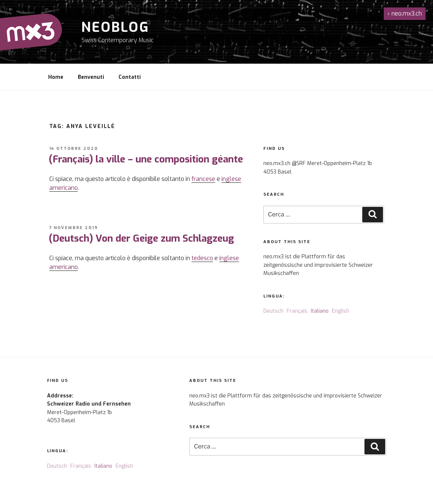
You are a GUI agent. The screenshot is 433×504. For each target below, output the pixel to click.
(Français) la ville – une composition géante (146, 159)
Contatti (130, 77)
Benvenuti (91, 77)
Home (56, 77)
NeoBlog (115, 27)
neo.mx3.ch (405, 14)
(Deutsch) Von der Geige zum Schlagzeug (141, 238)
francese (203, 179)
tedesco (202, 258)
